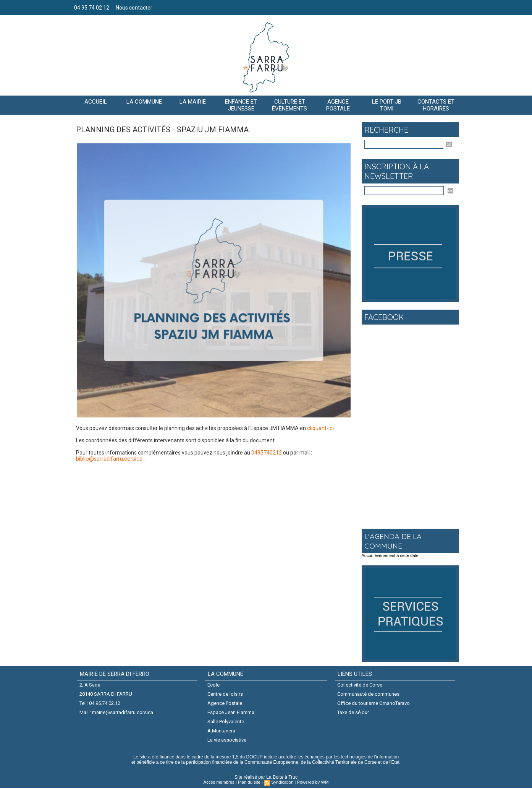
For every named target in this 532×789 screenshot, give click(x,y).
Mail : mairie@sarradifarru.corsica (117, 713)
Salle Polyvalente (226, 722)
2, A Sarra (90, 685)
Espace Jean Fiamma (231, 713)
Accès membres (220, 783)
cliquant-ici (320, 428)
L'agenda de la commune (394, 541)
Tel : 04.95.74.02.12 (100, 704)
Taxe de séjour (353, 713)
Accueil (96, 102)
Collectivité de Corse (360, 685)
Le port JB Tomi (387, 105)
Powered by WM (312, 783)
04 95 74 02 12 (92, 8)
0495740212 (267, 453)
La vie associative (227, 741)
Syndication (282, 783)
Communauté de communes (369, 694)
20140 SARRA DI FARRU (106, 694)
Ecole (214, 685)
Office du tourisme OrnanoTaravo (374, 704)
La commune (144, 102)
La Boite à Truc (282, 778)
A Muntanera (222, 731)
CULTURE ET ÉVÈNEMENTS (289, 105)
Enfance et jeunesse (241, 105)
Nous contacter (134, 8)
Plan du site (249, 783)
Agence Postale (225, 704)
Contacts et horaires (436, 105)
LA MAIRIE (193, 102)
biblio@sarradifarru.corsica (108, 459)
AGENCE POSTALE (338, 105)
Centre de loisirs (226, 694)
